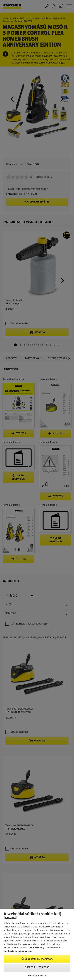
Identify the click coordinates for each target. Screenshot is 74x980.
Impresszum (25, 951)
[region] (37, 944)
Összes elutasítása (37, 968)
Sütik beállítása (37, 976)
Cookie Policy (37, 948)
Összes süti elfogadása (37, 959)
